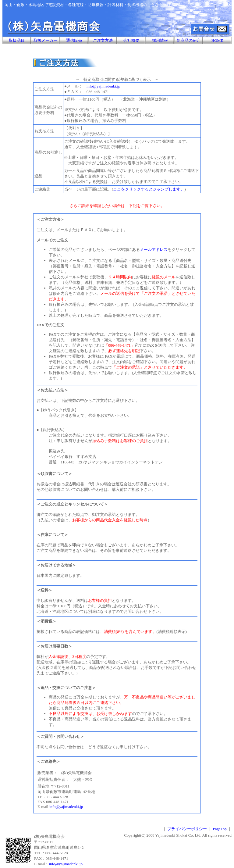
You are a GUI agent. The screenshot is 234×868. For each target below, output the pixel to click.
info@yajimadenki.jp (103, 86)
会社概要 (131, 40)
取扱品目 (17, 40)
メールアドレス (154, 250)
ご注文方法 (103, 40)
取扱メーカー (45, 40)
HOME (217, 40)
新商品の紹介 (189, 40)
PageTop (220, 829)
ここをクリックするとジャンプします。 (149, 189)
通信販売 (74, 40)
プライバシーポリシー (187, 829)
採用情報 (160, 40)
